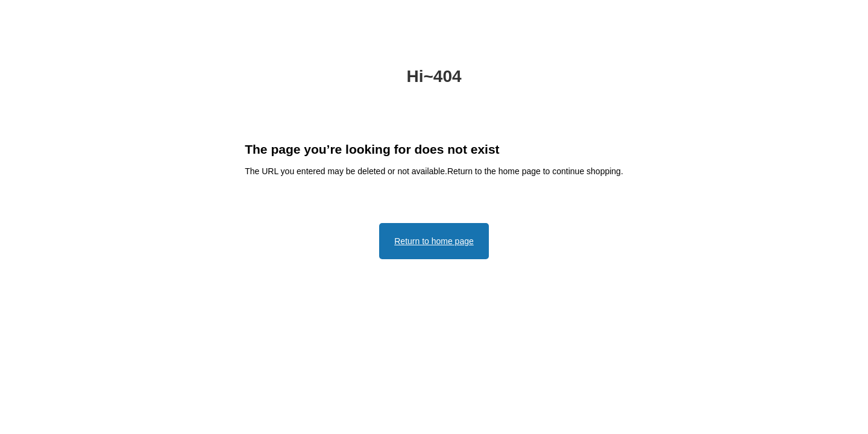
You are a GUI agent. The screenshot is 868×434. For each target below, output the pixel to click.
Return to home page (434, 241)
